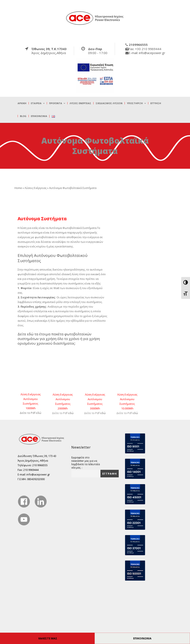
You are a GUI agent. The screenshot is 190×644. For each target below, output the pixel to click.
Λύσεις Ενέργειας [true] (80, 103)
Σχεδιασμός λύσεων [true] (109, 103)
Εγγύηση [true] (156, 103)
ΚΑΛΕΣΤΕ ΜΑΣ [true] (48, 638)
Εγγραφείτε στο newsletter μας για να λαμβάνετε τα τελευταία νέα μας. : (86, 462)
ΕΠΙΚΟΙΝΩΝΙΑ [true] (142, 638)
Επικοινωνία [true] (39, 116)
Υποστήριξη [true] (135, 103)
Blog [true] (23, 116)
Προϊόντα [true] (56, 103)
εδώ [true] (39, 413)
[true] (95, 18)
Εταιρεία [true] (36, 103)
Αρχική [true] (22, 103)
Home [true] (18, 188)
